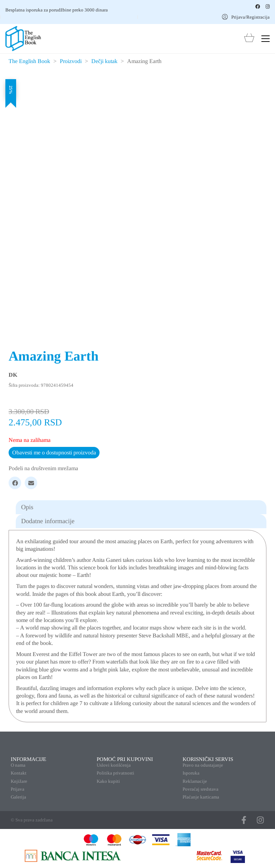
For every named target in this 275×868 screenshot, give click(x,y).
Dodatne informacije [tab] (48, 521)
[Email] (31, 483)
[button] (266, 39)
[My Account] (246, 17)
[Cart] (249, 38)
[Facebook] (15, 483)
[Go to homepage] (23, 39)
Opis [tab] (27, 507)
